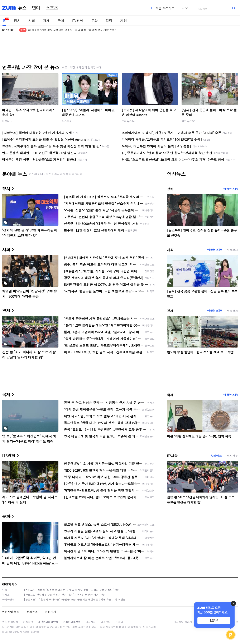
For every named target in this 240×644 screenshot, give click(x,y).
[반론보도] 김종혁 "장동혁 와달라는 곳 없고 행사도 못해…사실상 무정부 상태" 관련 (72, 590)
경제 (46, 21)
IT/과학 (78, 21)
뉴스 (22, 8)
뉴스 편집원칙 (10, 622)
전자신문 (232, 456)
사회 (32, 21)
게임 (124, 21)
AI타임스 (216, 456)
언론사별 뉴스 (11, 612)
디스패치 (67, 121)
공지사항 (91, 622)
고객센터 (106, 622)
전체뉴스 (32, 612)
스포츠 (52, 8)
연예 (36, 8)
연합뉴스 (7, 121)
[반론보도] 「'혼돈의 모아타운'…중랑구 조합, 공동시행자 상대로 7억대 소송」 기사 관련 (75, 599)
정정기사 (8, 584)
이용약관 (28, 622)
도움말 (119, 622)
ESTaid (8, 632)
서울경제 (232, 250)
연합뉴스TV (188, 121)
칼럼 (109, 21)
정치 (17, 21)
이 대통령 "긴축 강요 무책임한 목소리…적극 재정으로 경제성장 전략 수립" (72, 30)
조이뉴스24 (128, 121)
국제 (61, 21)
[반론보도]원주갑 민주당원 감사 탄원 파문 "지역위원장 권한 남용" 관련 (65, 595)
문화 (94, 21)
